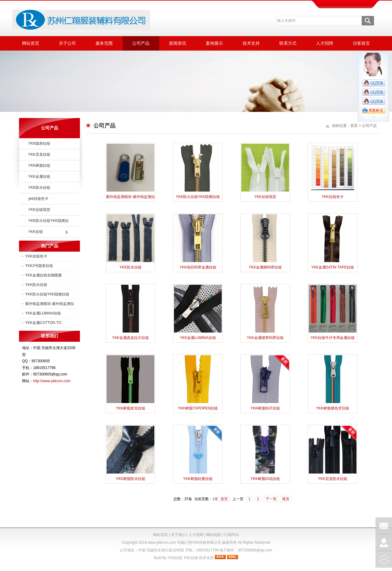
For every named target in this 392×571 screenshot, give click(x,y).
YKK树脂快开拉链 (265, 408)
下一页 (271, 499)
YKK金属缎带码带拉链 (265, 338)
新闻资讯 (178, 43)
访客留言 (361, 43)
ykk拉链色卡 (38, 199)
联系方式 (288, 43)
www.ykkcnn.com (162, 542)
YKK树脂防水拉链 (130, 479)
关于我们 (178, 535)
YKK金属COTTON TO (43, 323)
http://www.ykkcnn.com (52, 381)
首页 (354, 126)
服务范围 (104, 43)
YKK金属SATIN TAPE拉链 (333, 267)
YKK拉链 (36, 232)
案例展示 (214, 43)
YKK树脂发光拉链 (130, 408)
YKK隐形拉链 (39, 143)
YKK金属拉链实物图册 (43, 275)
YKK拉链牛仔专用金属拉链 (333, 338)
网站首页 (31, 43)
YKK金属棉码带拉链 (265, 267)
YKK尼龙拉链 (39, 154)
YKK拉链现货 (39, 210)
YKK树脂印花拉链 (265, 479)
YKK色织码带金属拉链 (198, 267)
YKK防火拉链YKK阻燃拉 (48, 221)
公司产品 (141, 43)
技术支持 (251, 43)
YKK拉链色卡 (36, 256)
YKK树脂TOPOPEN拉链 (198, 408)
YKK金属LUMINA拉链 (43, 313)
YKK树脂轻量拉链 (198, 479)
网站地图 (213, 535)
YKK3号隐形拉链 (39, 266)
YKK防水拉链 (39, 188)
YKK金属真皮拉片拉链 (130, 338)
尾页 (286, 499)
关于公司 (67, 43)
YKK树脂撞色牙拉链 (333, 408)
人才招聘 (325, 43)
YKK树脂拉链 (39, 166)
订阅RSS (231, 535)
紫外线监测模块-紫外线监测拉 (50, 304)
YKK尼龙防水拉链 (333, 479)
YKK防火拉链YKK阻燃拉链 (47, 294)
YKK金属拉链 (39, 177)
